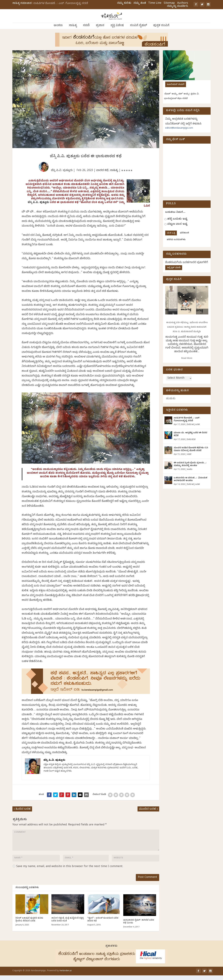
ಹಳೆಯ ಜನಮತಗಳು (176, 244)
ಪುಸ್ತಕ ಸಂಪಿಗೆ (161, 30)
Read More (187, 363)
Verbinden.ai (66, 975)
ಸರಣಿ (86, 30)
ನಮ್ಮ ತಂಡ (140, 3)
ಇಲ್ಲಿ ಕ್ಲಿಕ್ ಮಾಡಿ (174, 272)
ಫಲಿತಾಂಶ (184, 237)
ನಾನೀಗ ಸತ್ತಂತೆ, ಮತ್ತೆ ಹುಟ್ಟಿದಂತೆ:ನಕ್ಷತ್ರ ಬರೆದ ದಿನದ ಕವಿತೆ (68, 924)
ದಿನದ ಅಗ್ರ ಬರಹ (193, 429)
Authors (183, 3)
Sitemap (169, 3)
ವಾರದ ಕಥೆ (102, 174)
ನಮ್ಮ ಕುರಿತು (124, 3)
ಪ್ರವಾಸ (100, 30)
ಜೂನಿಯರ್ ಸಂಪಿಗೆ (176, 89)
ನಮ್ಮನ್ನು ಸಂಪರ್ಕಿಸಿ (177, 6)
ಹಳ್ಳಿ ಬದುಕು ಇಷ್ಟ (177, 223)
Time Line (155, 3)
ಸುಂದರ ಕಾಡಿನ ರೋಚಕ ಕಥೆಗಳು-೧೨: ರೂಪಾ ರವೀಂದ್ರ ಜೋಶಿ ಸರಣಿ (191, 454)
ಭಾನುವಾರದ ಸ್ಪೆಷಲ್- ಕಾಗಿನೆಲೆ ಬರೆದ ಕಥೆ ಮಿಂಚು (139, 926)
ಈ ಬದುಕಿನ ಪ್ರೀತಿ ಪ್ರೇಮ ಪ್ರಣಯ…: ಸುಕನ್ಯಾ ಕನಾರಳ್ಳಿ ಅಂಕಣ (190, 469)
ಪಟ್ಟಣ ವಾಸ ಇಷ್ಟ (177, 228)
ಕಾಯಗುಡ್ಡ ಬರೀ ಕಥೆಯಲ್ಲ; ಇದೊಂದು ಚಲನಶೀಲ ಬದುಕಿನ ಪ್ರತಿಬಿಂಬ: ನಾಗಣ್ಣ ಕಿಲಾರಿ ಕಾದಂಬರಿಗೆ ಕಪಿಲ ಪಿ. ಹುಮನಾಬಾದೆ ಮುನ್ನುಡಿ (187, 331)
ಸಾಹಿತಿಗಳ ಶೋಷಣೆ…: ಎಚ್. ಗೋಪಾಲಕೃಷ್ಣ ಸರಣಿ (61, 4)
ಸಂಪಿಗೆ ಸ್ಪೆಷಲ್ (138, 30)
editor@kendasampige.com (179, 132)
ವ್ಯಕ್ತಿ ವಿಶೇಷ (117, 30)
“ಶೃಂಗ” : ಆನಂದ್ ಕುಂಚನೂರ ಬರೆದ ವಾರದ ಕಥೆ (103, 924)
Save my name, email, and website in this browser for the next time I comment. (70, 871)
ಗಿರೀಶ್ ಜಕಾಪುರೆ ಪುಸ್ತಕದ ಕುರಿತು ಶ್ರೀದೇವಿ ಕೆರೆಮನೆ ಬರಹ (29, 924)
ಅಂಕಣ (58, 30)
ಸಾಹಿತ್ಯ (73, 30)
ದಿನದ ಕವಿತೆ (191, 444)
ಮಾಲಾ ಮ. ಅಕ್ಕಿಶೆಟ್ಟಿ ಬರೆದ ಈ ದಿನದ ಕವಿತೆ (190, 439)
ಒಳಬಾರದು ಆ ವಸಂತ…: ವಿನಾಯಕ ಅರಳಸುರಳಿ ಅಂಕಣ (190, 484)
